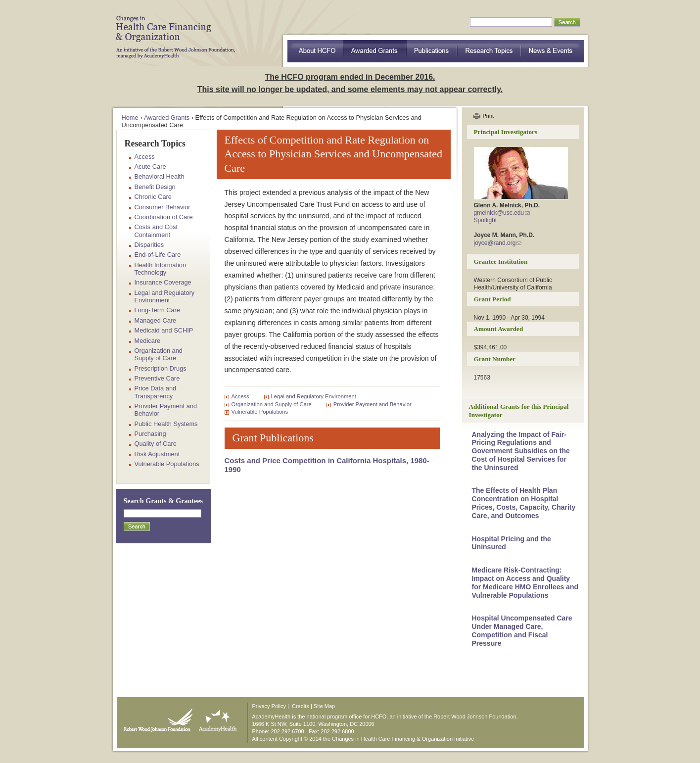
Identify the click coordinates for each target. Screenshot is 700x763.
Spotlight (486, 220)
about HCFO (315, 51)
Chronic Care (153, 197)
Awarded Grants (375, 51)
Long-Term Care (157, 310)
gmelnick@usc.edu (499, 213)
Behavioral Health (160, 176)
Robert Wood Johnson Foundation (155, 718)
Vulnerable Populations (260, 412)
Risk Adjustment (157, 454)
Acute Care (150, 167)
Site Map (324, 706)
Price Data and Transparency (156, 392)
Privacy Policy (269, 706)
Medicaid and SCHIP (164, 330)
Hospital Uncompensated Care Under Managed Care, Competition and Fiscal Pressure (522, 630)
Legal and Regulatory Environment (314, 396)
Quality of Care (156, 444)
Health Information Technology (161, 269)
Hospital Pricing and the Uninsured (512, 543)
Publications (432, 51)
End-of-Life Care (158, 255)
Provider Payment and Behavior (373, 404)
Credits (301, 706)
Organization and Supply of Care (272, 404)
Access (240, 396)
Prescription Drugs (161, 368)
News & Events (553, 51)
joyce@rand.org (495, 243)
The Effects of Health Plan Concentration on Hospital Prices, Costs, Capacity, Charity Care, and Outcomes (524, 503)
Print (489, 116)
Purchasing (150, 434)
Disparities (149, 245)
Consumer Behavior (163, 207)
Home (130, 118)
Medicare (148, 341)
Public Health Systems (166, 424)
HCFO (172, 30)
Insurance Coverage (163, 282)
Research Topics (490, 51)
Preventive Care (157, 378)
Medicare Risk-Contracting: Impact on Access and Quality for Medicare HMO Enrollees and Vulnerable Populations (525, 582)
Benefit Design (155, 187)
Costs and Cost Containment (156, 231)
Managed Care (156, 320)
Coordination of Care (164, 217)
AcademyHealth (215, 718)
